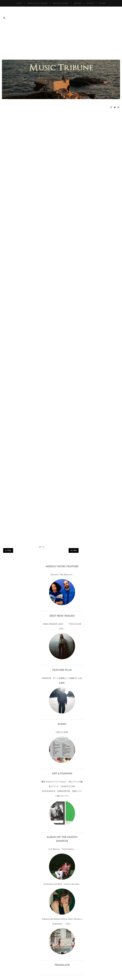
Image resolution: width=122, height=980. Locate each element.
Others (102, 3)
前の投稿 (74, 550)
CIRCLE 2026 (62, 732)
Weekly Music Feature (37, 3)
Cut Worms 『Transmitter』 (62, 849)
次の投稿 (8, 550)
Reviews (78, 3)
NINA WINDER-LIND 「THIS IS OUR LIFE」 (62, 626)
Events (90, 3)
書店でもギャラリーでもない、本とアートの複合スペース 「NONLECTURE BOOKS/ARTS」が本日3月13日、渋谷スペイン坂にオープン (62, 789)
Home (19, 3)
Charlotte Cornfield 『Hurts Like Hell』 (62, 884)
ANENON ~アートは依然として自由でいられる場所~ (62, 680)
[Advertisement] (61, 40)
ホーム (42, 547)
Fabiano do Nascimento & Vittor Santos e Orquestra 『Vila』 (62, 921)
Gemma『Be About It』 (62, 575)
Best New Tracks (61, 3)
